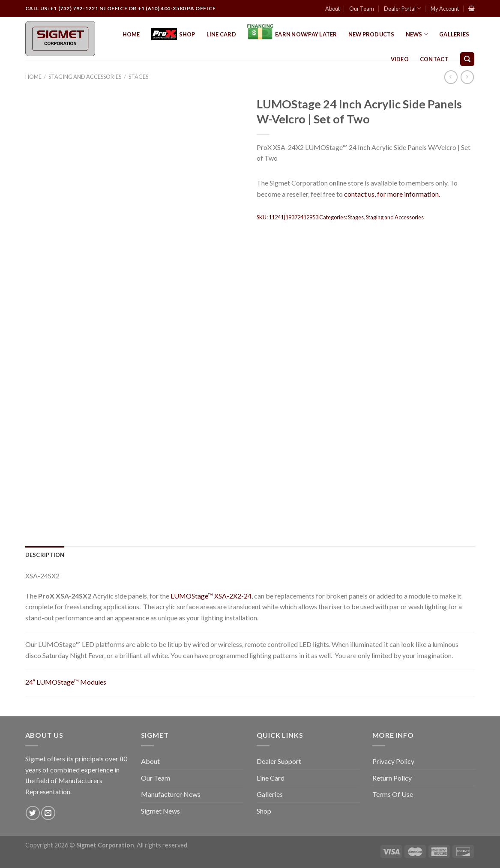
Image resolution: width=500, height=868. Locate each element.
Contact (434, 59)
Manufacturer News (171, 794)
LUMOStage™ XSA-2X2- (207, 596)
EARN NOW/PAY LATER (292, 34)
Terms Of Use (393, 794)
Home (131, 34)
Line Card (221, 34)
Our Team (362, 9)
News (417, 34)
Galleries (454, 34)
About (332, 9)
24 (248, 596)
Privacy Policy (393, 761)
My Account (445, 9)
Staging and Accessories (85, 77)
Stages (138, 77)
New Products (371, 34)
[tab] (45, 555)
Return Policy (392, 778)
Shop (173, 34)
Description (45, 555)
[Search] (467, 59)
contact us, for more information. (392, 194)
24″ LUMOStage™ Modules (66, 682)
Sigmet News (160, 811)
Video (400, 59)
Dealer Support (279, 761)
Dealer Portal (403, 8)
